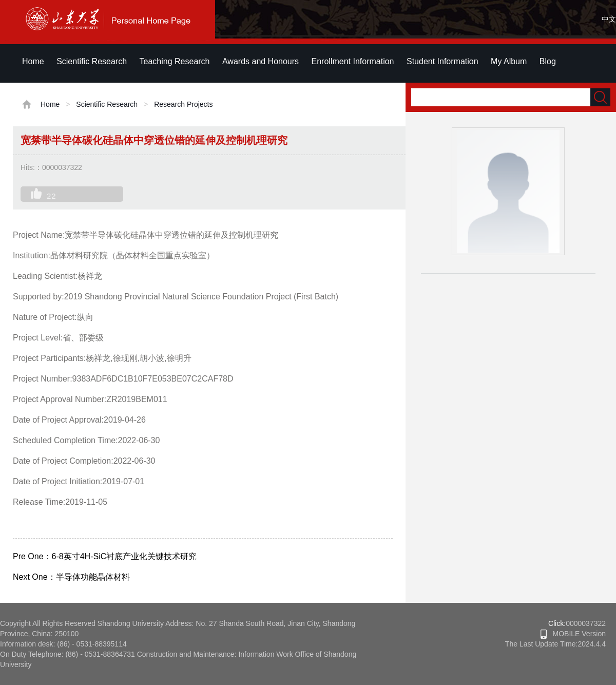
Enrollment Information (353, 61)
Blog (548, 61)
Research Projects (183, 104)
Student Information (442, 61)
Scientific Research (92, 61)
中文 (609, 19)
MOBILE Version (573, 634)
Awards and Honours (261, 61)
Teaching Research (175, 61)
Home (33, 61)
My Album (509, 61)
